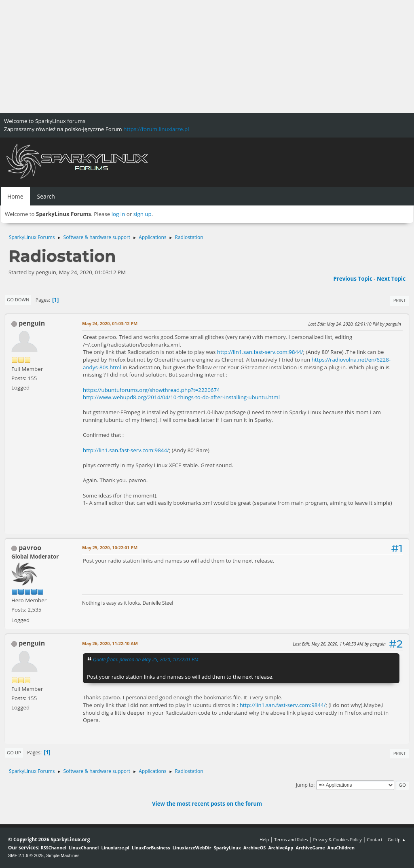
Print (400, 300)
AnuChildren (341, 848)
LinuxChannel (84, 848)
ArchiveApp (281, 848)
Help (264, 839)
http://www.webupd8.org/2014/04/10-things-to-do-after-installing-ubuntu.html (181, 397)
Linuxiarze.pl (115, 848)
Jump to (305, 785)
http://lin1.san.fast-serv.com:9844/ (260, 352)
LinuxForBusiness (151, 848)
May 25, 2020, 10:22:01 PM (110, 547)
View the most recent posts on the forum (207, 804)
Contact (375, 839)
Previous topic (353, 279)
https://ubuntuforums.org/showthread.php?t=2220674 (151, 390)
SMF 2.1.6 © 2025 (26, 855)
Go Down (18, 300)
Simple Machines (63, 855)
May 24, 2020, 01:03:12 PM (110, 323)
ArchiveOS (255, 848)
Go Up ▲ (397, 839)
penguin (32, 323)
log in (118, 214)
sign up (143, 214)
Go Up (14, 753)
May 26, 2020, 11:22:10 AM (110, 643)
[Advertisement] (207, 57)
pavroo (30, 548)
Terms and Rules (291, 839)
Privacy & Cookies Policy (337, 839)
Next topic (391, 279)
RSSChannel (54, 848)
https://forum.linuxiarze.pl (156, 129)
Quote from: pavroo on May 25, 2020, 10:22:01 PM (146, 659)
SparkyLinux (227, 848)
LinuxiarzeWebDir (192, 848)
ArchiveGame (310, 848)
